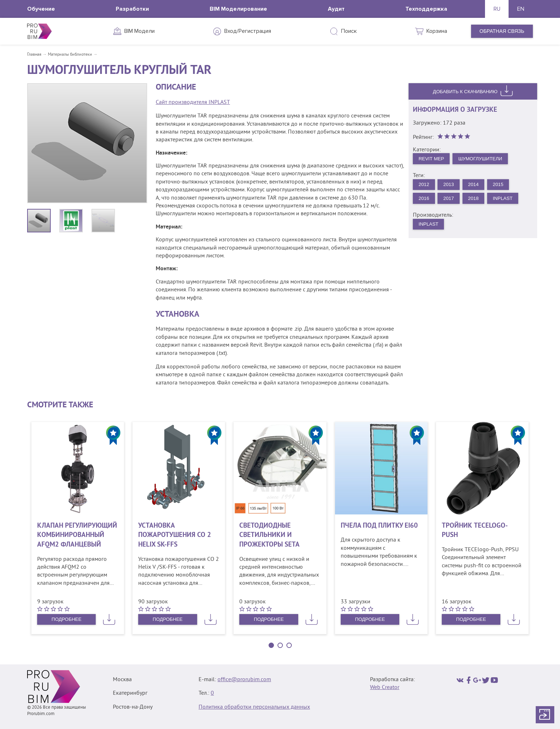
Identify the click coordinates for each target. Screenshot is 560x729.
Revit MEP (432, 160)
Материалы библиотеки (70, 55)
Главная (34, 55)
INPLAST (507, 200)
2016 (424, 200)
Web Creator (385, 688)
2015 (502, 186)
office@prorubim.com (244, 680)
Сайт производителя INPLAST (193, 102)
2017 (451, 200)
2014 (476, 186)
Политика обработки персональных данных (254, 707)
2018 (476, 200)
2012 (424, 186)
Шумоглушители (484, 160)
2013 (451, 186)
